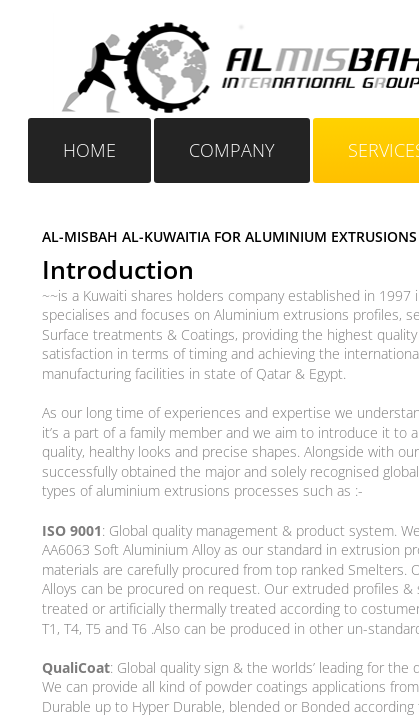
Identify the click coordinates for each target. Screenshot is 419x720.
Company (232, 150)
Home (89, 150)
